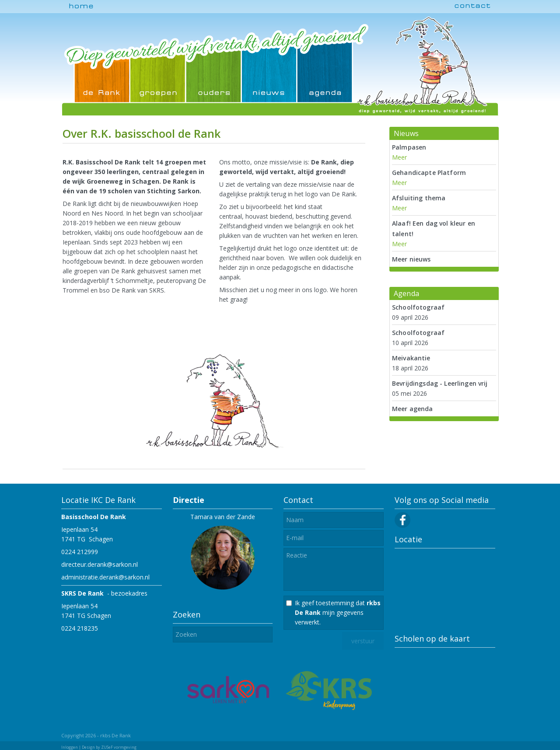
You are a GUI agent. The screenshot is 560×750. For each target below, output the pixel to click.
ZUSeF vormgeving (119, 747)
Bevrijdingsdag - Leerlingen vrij (440, 383)
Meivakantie (411, 358)
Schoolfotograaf (418, 307)
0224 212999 (80, 552)
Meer (399, 157)
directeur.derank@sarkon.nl (100, 564)
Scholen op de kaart (432, 638)
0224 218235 (80, 628)
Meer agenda (413, 409)
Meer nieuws (411, 259)
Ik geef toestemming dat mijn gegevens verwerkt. (338, 612)
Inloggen (70, 747)
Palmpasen (409, 147)
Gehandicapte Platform (429, 173)
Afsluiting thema (419, 198)
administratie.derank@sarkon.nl (105, 577)
